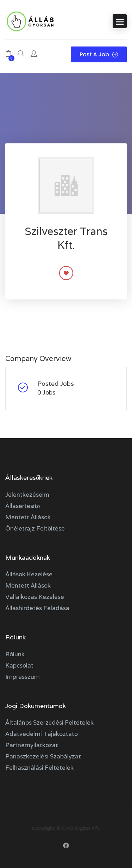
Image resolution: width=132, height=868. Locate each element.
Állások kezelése (29, 574)
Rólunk (15, 654)
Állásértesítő (23, 506)
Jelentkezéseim (27, 495)
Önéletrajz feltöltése (35, 528)
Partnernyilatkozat (32, 745)
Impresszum (23, 677)
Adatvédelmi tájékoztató (42, 734)
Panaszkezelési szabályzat (43, 756)
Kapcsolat (19, 665)
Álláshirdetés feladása (37, 608)
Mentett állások (28, 517)
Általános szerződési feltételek (49, 723)
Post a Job (99, 54)
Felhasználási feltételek (39, 768)
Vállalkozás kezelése (35, 597)
